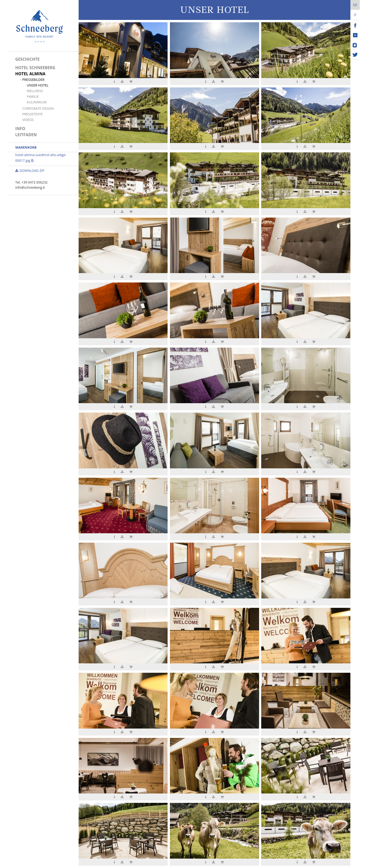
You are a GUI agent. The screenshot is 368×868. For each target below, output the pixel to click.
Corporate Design (38, 108)
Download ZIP (30, 171)
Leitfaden (26, 135)
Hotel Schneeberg (35, 68)
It (355, 15)
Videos (28, 120)
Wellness (35, 91)
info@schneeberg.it (30, 187)
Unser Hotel (38, 85)
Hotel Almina (30, 74)
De (355, 5)
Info (20, 129)
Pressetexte (33, 114)
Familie (33, 96)
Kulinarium (37, 102)
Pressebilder (33, 80)
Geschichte (27, 59)
